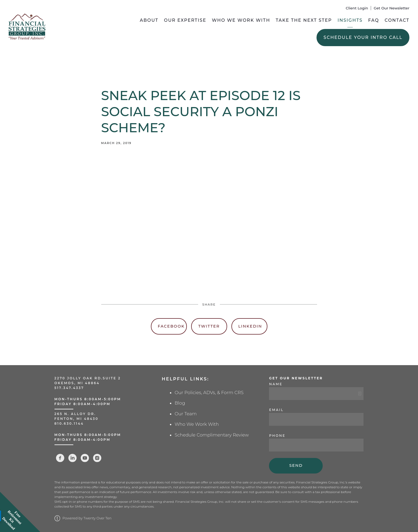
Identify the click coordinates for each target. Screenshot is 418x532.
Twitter (209, 326)
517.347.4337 (69, 388)
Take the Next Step (304, 20)
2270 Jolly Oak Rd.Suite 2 (88, 378)
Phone (277, 436)
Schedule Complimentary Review (212, 435)
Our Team (186, 414)
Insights (350, 20)
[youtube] (85, 458)
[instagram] (97, 458)
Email (276, 410)
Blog (180, 403)
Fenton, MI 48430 (77, 419)
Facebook (171, 326)
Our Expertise (185, 20)
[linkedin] (72, 458)
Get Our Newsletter (392, 8)
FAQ (374, 20)
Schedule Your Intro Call (363, 37)
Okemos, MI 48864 (77, 383)
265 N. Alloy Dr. (76, 414)
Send (296, 465)
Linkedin (250, 326)
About (149, 20)
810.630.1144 (69, 423)
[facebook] (60, 458)
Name (276, 384)
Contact (397, 20)
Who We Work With (241, 20)
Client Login (357, 8)
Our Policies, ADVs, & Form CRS (209, 392)
